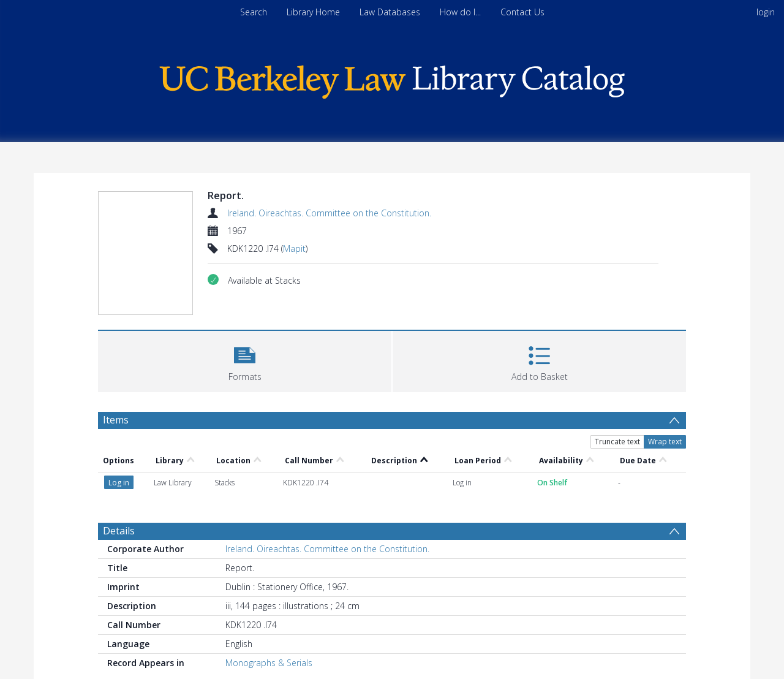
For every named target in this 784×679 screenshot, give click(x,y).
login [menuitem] (766, 12)
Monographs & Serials (269, 663)
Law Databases (390, 12)
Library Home (313, 12)
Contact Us (522, 12)
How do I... (460, 12)
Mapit (294, 248)
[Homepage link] (392, 79)
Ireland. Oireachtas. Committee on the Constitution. (329, 213)
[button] (245, 360)
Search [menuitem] (254, 12)
